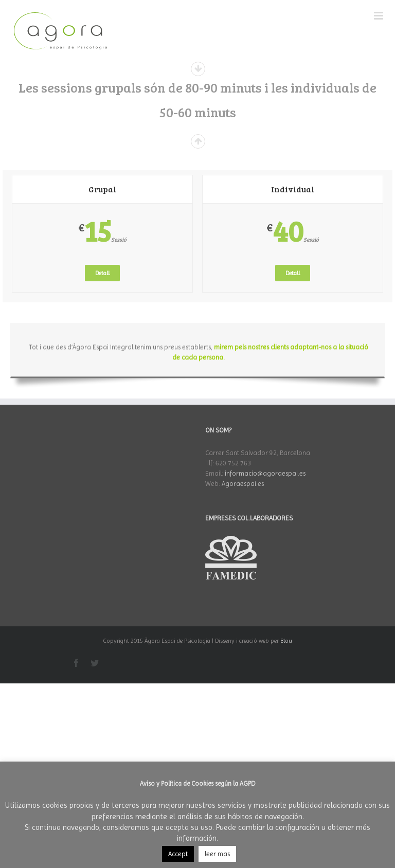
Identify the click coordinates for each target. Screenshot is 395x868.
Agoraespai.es (243, 484)
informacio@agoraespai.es (265, 473)
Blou (286, 641)
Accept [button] (178, 854)
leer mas (217, 854)
